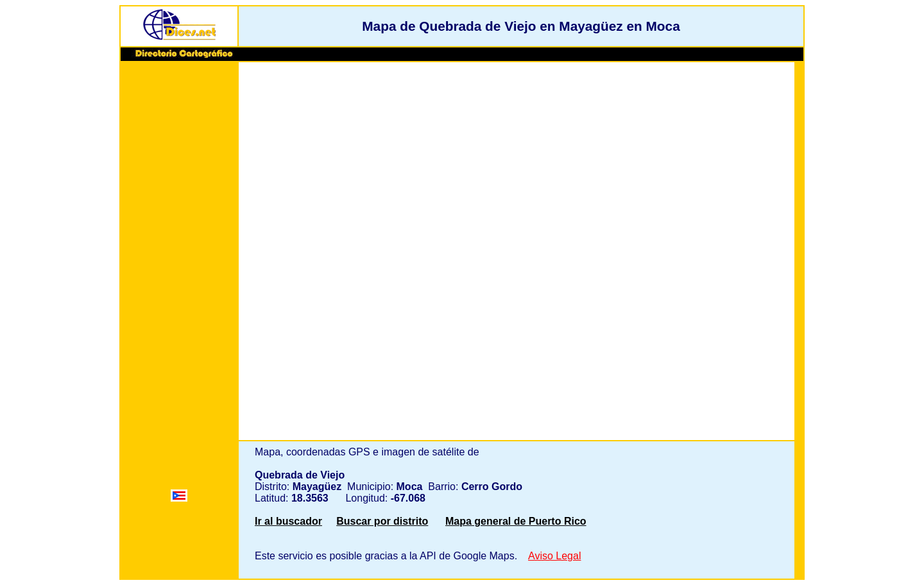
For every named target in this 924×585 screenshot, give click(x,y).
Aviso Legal (554, 556)
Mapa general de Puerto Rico (516, 521)
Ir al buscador (288, 521)
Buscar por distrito (382, 521)
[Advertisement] (179, 261)
